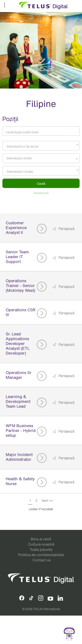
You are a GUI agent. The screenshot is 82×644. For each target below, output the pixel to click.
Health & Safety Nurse (20, 481)
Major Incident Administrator (19, 457)
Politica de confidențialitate (41, 555)
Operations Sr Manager (19, 375)
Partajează (66, 229)
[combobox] (41, 146)
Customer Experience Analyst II (16, 228)
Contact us (42, 560)
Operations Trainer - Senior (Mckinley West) (20, 285)
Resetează (41, 193)
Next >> (47, 500)
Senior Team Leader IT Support (17, 257)
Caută (41, 184)
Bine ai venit (41, 539)
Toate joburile (41, 550)
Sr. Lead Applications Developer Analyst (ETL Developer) (18, 343)
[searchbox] (24, 158)
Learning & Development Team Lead (18, 401)
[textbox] (41, 146)
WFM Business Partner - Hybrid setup (21, 430)
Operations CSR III (21, 312)
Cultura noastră (41, 544)
